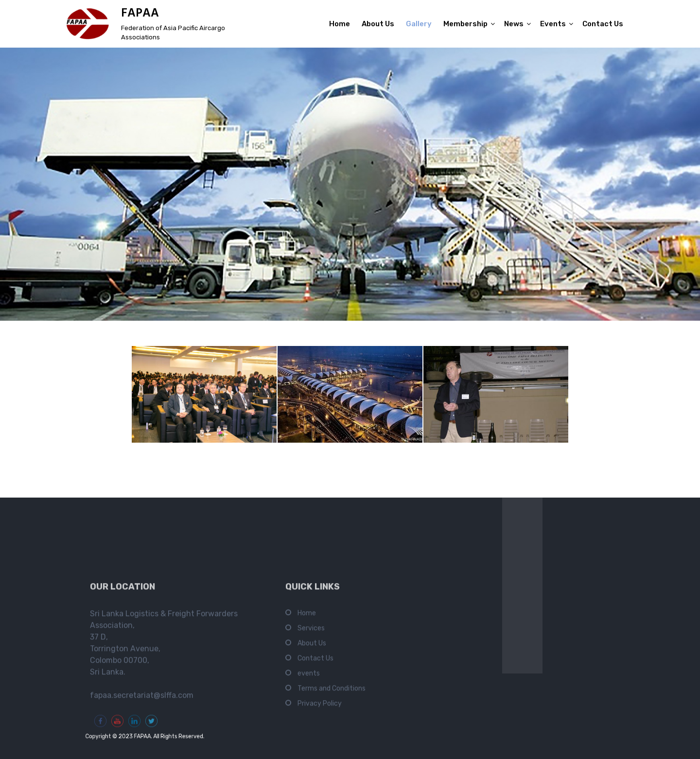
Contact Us (603, 24)
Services (311, 746)
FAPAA (140, 14)
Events (553, 24)
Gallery (419, 24)
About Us (378, 24)
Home (340, 24)
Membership (465, 24)
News (514, 24)
